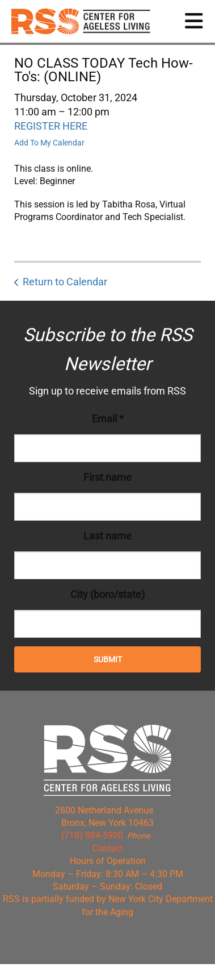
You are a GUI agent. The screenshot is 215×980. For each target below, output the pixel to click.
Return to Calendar (65, 282)
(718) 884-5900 (92, 835)
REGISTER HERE (51, 126)
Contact (107, 848)
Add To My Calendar (49, 143)
